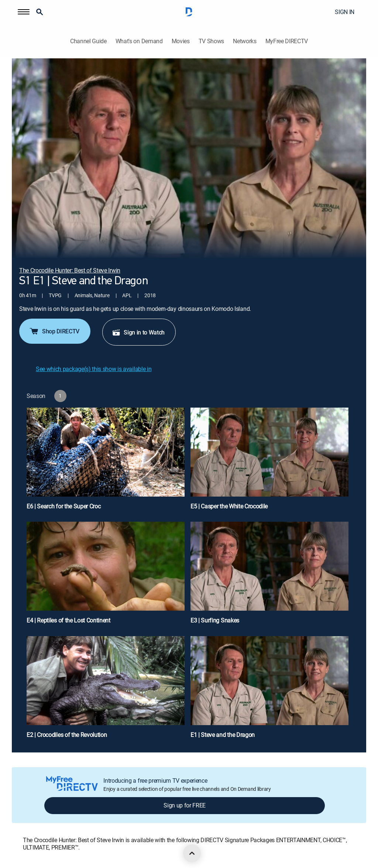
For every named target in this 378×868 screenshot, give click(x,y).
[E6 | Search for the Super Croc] (106, 462)
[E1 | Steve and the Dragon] (269, 690)
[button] (24, 12)
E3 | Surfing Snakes (215, 620)
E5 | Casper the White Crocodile (229, 506)
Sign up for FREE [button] (185, 805)
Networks (245, 41)
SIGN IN (345, 12)
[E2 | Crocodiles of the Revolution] (106, 690)
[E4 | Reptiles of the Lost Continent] (106, 576)
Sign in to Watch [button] (138, 332)
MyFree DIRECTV (287, 41)
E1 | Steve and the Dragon (223, 735)
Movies (181, 41)
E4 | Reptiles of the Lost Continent (68, 620)
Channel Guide (88, 41)
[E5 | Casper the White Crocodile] (269, 462)
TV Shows (211, 41)
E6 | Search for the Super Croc (63, 506)
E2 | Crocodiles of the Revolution (67, 735)
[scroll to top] (192, 853)
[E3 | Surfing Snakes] (269, 576)
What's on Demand (139, 41)
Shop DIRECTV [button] (54, 331)
